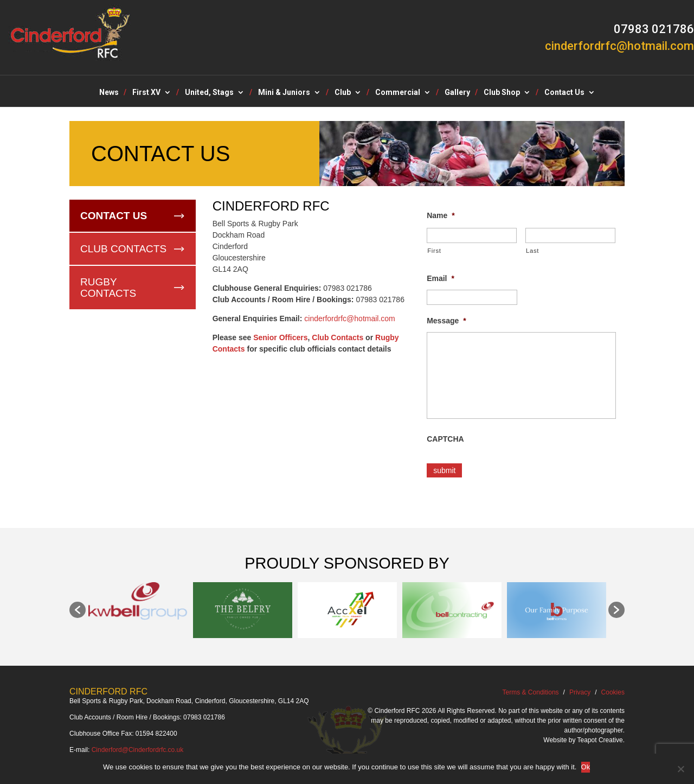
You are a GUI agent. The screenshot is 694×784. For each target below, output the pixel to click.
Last (532, 251)
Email (441, 278)
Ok (586, 767)
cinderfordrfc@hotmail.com (350, 318)
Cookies (613, 689)
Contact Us (564, 93)
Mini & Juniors (284, 93)
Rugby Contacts (108, 288)
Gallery (457, 93)
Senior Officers (280, 337)
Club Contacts (123, 249)
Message (446, 321)
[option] (138, 598)
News (109, 93)
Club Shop (502, 93)
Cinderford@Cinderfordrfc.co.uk (138, 747)
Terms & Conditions (531, 689)
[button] (78, 607)
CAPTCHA (445, 439)
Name (441, 215)
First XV (146, 93)
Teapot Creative (600, 737)
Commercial (398, 93)
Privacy (580, 689)
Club (343, 93)
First (434, 251)
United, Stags (209, 93)
